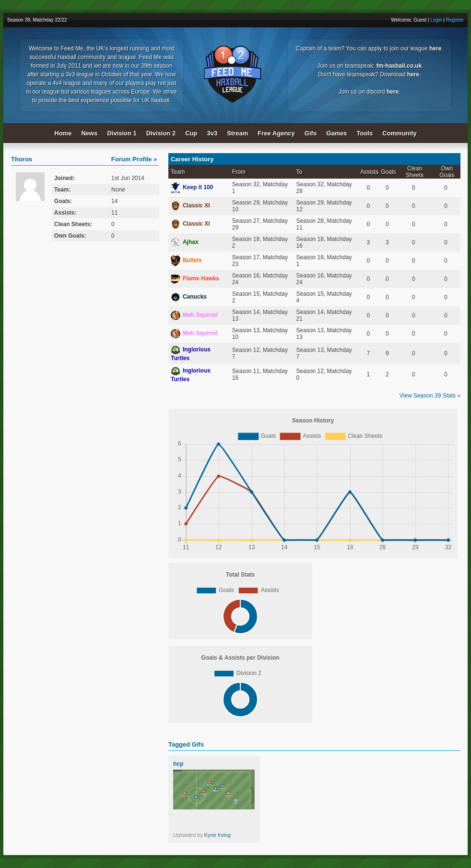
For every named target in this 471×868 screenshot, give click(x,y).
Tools (365, 133)
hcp (178, 764)
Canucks (189, 297)
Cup (191, 133)
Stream (237, 133)
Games (336, 133)
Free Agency (276, 133)
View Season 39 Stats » (430, 396)
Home (63, 133)
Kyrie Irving (218, 835)
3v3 (212, 133)
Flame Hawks (195, 278)
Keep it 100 (192, 187)
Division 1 (122, 133)
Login (436, 20)
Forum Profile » (134, 159)
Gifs (311, 133)
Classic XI (190, 205)
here (435, 48)
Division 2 (161, 133)
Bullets (186, 260)
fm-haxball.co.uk (399, 66)
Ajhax (185, 242)
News (89, 133)
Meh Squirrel (194, 315)
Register (455, 20)
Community (400, 133)
